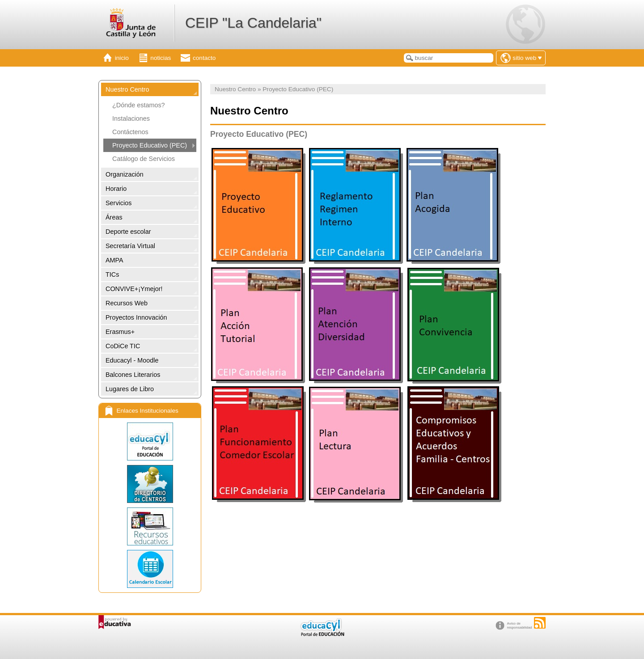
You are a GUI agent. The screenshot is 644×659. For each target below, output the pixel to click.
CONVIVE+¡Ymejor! (134, 289)
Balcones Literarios (133, 375)
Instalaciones (131, 118)
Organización (125, 174)
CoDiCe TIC (123, 346)
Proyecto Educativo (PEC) (150, 145)
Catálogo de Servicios (144, 159)
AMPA (114, 260)
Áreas (114, 217)
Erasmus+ (120, 332)
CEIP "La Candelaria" (253, 23)
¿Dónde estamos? (139, 105)
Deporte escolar (128, 232)
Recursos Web (127, 303)
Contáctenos (130, 132)
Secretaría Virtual (130, 246)
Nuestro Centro (127, 89)
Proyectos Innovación (136, 317)
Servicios (119, 203)
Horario (116, 189)
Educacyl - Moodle (132, 360)
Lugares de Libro (130, 389)
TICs (112, 275)
